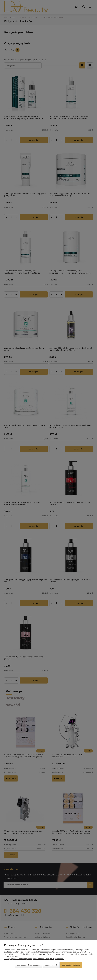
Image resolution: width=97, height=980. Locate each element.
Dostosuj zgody (51, 965)
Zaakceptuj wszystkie (71, 965)
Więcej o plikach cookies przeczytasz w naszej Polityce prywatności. (34, 959)
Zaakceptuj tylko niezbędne (29, 965)
